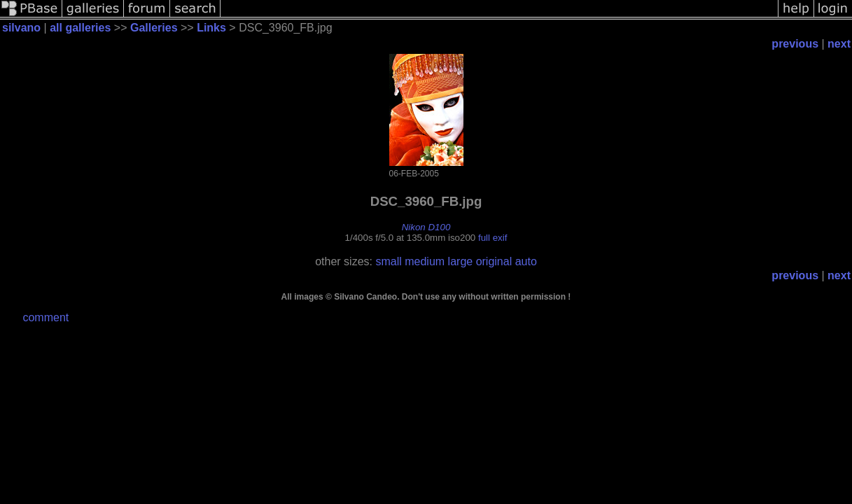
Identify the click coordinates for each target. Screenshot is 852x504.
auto (526, 261)
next (839, 44)
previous (795, 44)
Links (211, 28)
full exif (493, 238)
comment (46, 317)
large (461, 261)
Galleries (154, 28)
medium (425, 261)
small (388, 261)
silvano (23, 28)
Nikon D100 (426, 227)
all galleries (80, 28)
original (494, 261)
